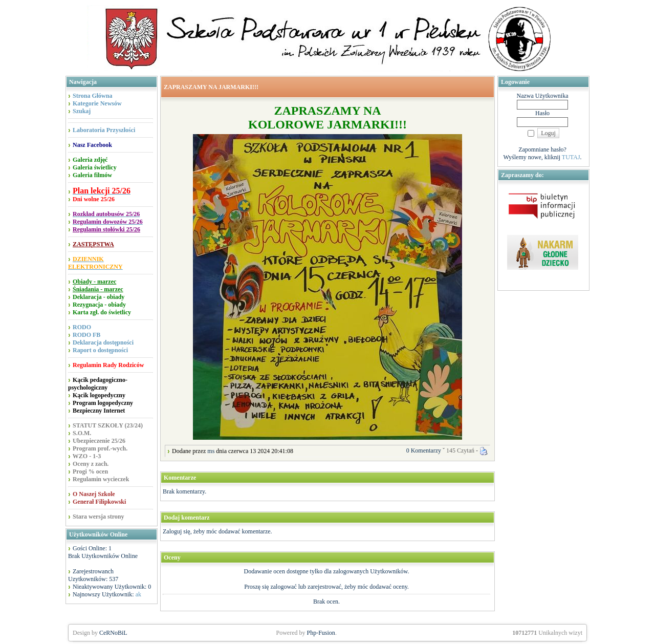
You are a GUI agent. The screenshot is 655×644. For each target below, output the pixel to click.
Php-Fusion (321, 633)
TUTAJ (571, 157)
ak (138, 594)
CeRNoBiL (113, 633)
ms (211, 451)
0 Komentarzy (424, 450)
